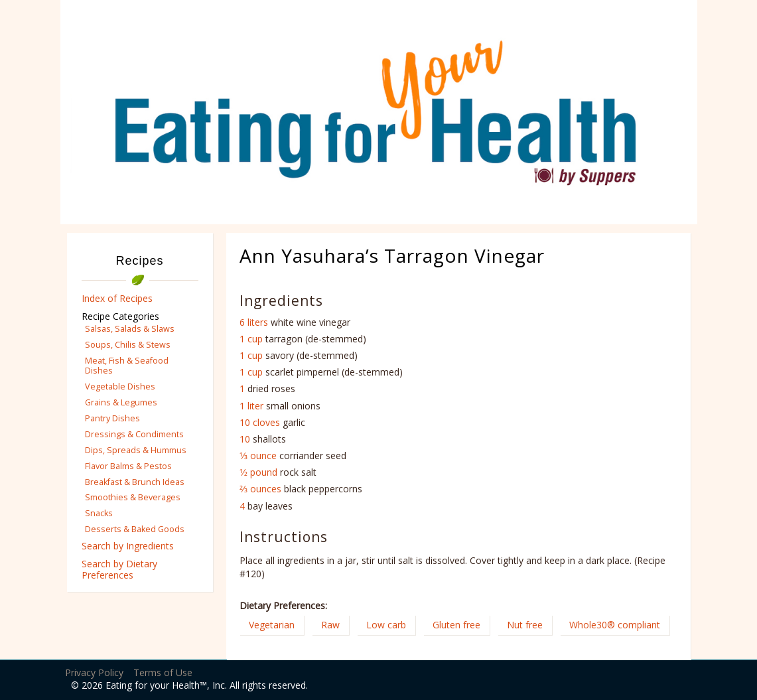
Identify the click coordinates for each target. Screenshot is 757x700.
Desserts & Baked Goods (135, 529)
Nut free (525, 625)
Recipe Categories (120, 316)
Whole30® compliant (615, 625)
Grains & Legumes (121, 402)
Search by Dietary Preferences (119, 569)
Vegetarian (272, 625)
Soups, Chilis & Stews (128, 345)
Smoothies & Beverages (133, 497)
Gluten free (456, 625)
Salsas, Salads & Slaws (130, 329)
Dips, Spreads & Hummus (136, 450)
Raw (330, 625)
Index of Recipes (117, 298)
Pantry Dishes (112, 418)
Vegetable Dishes (120, 386)
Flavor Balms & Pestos (128, 466)
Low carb (386, 625)
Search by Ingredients (128, 546)
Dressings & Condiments (134, 434)
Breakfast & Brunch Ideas (135, 482)
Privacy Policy (94, 672)
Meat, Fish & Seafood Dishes (127, 366)
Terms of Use (163, 672)
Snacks (99, 513)
